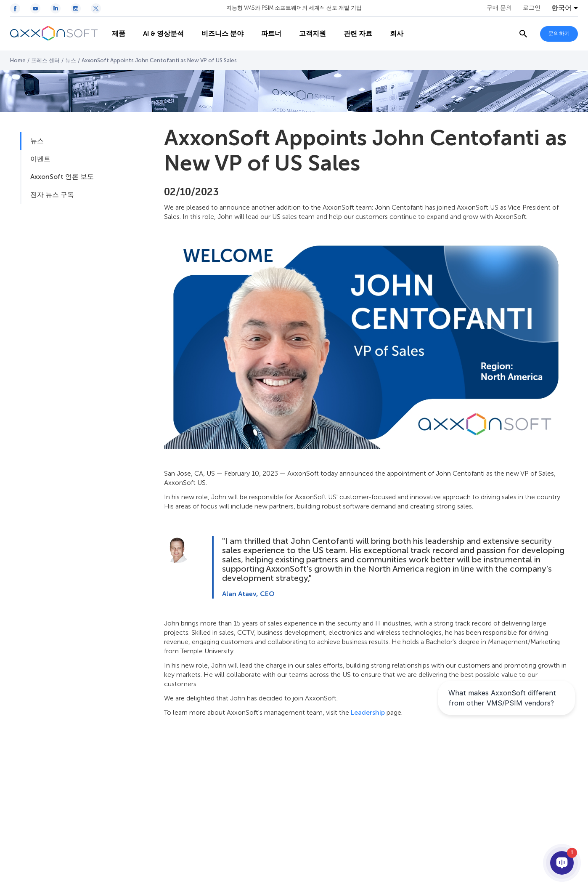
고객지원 (308, 34)
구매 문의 (499, 8)
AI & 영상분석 (159, 34)
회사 (392, 34)
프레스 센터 (45, 60)
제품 (114, 34)
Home (18, 60)
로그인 (532, 8)
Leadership (368, 712)
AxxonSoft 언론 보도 (62, 177)
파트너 (267, 34)
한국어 (562, 8)
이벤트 (40, 159)
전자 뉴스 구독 (52, 195)
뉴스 (71, 60)
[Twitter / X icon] (96, 8)
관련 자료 (353, 34)
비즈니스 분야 (218, 34)
